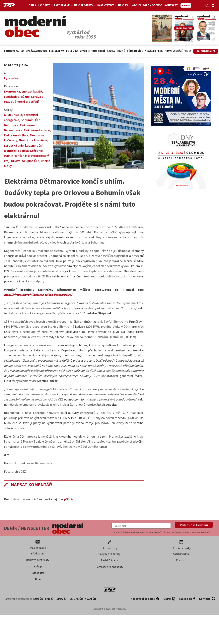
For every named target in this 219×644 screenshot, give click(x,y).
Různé (121, 51)
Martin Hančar (14, 156)
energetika (29, 91)
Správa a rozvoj (36, 51)
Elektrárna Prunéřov (33, 140)
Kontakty (171, 5)
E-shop (38, 566)
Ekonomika (11, 51)
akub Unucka (13, 115)
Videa (188, 51)
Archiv (137, 5)
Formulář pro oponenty (109, 567)
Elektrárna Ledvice (37, 130)
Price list (181, 560)
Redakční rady (109, 560)
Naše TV (124, 5)
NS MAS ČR (76, 599)
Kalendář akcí (206, 51)
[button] (194, 525)
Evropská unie (14, 145)
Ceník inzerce (181, 554)
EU (22, 51)
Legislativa (57, 51)
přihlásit (70, 499)
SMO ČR (38, 599)
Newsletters (154, 51)
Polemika (72, 51)
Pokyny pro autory (109, 554)
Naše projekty (85, 5)
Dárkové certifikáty (38, 560)
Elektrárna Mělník (16, 135)
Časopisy (45, 5)
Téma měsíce (135, 51)
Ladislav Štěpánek (31, 151)
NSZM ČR (90, 599)
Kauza (111, 51)
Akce (38, 579)
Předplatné (63, 5)
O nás (32, 5)
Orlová (16, 161)
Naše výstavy (107, 5)
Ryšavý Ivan (12, 78)
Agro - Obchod (153, 5)
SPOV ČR (62, 599)
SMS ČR (50, 599)
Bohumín (27, 120)
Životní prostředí (93, 51)
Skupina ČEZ (31, 161)
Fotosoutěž (38, 573)
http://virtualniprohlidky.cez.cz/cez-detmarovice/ (38, 295)
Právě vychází (174, 51)
